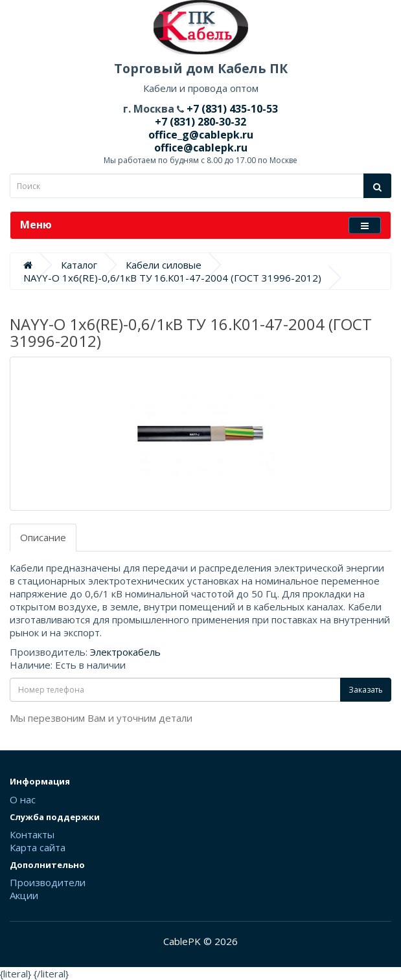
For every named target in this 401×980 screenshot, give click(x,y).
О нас (23, 799)
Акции (24, 895)
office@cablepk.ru (201, 148)
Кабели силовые (164, 265)
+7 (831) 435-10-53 (231, 109)
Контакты (32, 834)
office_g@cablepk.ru (201, 135)
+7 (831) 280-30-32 (200, 122)
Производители (48, 882)
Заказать (366, 690)
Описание (43, 537)
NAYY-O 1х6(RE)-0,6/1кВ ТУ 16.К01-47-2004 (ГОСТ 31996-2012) (172, 278)
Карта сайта (38, 847)
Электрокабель (125, 652)
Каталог (79, 265)
